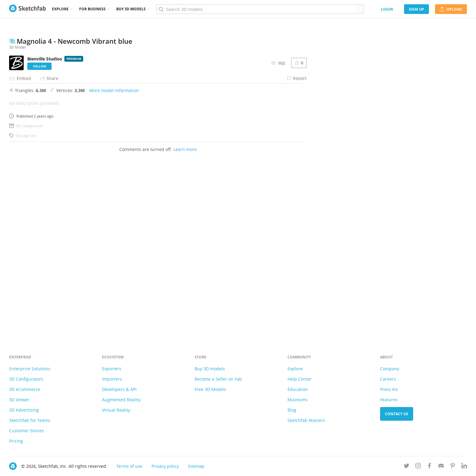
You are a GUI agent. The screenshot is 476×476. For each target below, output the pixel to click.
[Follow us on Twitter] (406, 467)
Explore (60, 9)
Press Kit (389, 389)
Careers (388, 379)
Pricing (16, 441)
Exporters (112, 369)
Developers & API (119, 389)
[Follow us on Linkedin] (464, 467)
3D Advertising (24, 410)
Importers (112, 379)
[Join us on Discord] (441, 467)
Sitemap (196, 466)
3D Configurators (26, 379)
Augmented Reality (121, 400)
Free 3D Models (210, 389)
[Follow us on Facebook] (430, 467)
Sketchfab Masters (306, 420)
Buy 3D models (210, 369)
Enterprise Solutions (30, 369)
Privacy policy (165, 466)
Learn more (185, 316)
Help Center (300, 379)
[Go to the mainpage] (27, 9)
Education (298, 389)
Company (390, 369)
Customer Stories (27, 431)
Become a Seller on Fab (218, 379)
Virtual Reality (116, 410)
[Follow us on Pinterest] (453, 467)
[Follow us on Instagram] (418, 467)
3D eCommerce (25, 389)
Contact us (397, 414)
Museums (297, 400)
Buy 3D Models (131, 9)
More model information (114, 257)
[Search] (260, 9)
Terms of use (129, 466)
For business (92, 9)
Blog (292, 410)
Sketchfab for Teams (30, 420)
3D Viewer (19, 400)
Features (389, 400)
